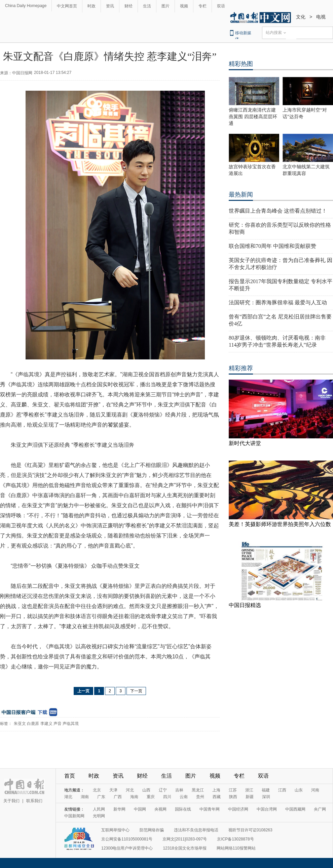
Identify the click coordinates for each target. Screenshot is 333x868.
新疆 (250, 797)
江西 (282, 790)
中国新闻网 (74, 816)
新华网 (119, 809)
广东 (101, 797)
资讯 (110, 6)
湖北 (68, 797)
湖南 (85, 797)
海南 (134, 797)
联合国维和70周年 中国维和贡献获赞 (272, 246)
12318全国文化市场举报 (184, 848)
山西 (146, 790)
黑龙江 (198, 790)
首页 (70, 776)
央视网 (160, 809)
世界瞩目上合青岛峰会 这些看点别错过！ (278, 211)
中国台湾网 (267, 809)
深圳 (266, 797)
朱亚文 (20, 724)
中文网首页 (67, 6)
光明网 (99, 816)
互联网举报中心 (115, 830)
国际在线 (183, 809)
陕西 (233, 797)
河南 (315, 790)
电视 (321, 17)
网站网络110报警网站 (236, 848)
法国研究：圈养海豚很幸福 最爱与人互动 (278, 302)
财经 (128, 6)
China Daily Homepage (26, 6)
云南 (184, 797)
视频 (184, 6)
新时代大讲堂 (245, 443)
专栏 (202, 6)
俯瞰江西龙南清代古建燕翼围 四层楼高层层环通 (253, 117)
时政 (91, 6)
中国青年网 (210, 809)
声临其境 (71, 724)
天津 (113, 790)
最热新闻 (241, 194)
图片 (165, 6)
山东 (299, 790)
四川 (167, 797)
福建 (266, 790)
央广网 (320, 809)
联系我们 (34, 801)
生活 (147, 6)
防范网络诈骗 (152, 830)
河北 (130, 790)
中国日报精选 (245, 605)
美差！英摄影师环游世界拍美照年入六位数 (280, 524)
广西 (118, 797)
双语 (221, 6)
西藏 (217, 797)
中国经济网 (238, 809)
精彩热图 (241, 64)
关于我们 (11, 801)
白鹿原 (33, 724)
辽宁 (163, 790)
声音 (58, 724)
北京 (97, 790)
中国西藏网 (295, 809)
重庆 (151, 797)
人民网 (99, 809)
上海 (216, 790)
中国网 (140, 809)
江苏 (233, 790)
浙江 (249, 790)
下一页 (136, 691)
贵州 (200, 797)
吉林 (179, 790)
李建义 (46, 724)
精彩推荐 (241, 368)
